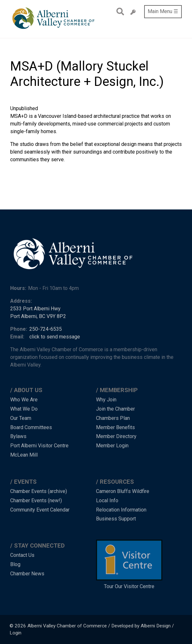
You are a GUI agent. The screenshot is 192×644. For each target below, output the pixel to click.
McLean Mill (24, 455)
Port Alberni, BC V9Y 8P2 (38, 316)
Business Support (116, 519)
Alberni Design (156, 626)
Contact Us (22, 555)
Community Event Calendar (40, 510)
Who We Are (24, 400)
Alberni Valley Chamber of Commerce (67, 626)
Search (118, 11)
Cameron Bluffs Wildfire (123, 491)
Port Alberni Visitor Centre (39, 446)
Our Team (21, 418)
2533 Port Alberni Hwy (35, 309)
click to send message (55, 337)
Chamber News (27, 574)
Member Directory (116, 436)
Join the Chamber (115, 409)
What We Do (24, 409)
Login (15, 633)
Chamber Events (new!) (36, 500)
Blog (15, 564)
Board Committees (31, 427)
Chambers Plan (113, 418)
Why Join (106, 400)
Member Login (112, 446)
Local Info (107, 500)
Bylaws (18, 436)
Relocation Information (121, 510)
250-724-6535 (46, 329)
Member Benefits (115, 427)
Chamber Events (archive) (39, 491)
